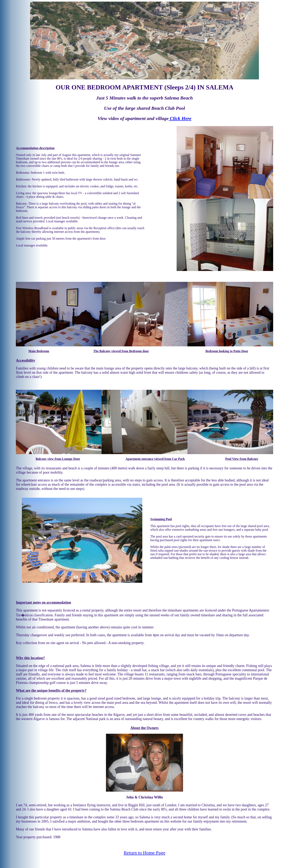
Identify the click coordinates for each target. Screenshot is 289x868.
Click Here (180, 118)
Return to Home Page (144, 853)
